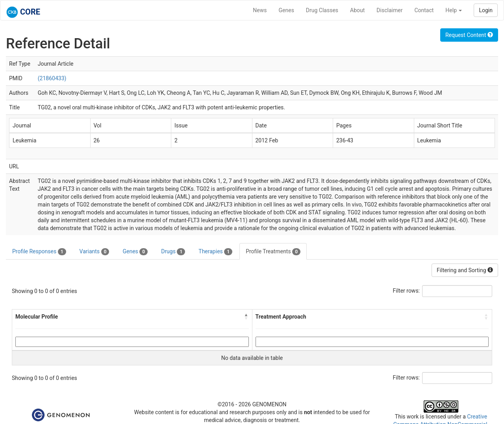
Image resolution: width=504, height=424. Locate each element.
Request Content (469, 35)
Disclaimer (389, 10)
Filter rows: (407, 291)
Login (486, 10)
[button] (246, 317)
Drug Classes (322, 10)
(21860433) (52, 78)
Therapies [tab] (215, 252)
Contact (424, 10)
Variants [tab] (94, 252)
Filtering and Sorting (465, 270)
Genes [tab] (135, 252)
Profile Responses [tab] (39, 252)
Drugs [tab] (173, 252)
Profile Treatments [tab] (273, 252)
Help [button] (454, 10)
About (357, 10)
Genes (286, 10)
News (260, 10)
